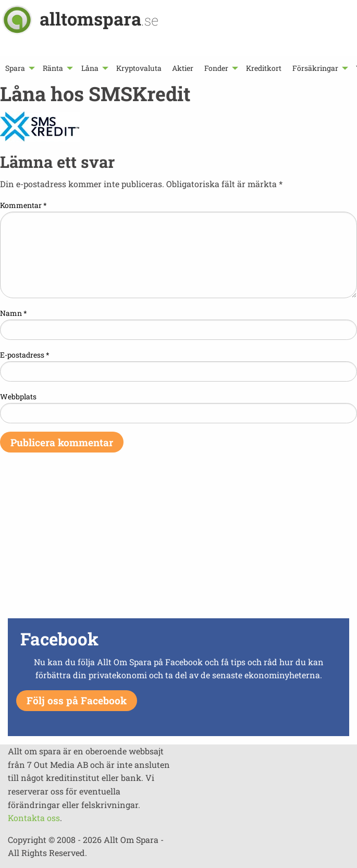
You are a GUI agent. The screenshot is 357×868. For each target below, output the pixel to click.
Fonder (216, 68)
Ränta (53, 68)
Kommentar (23, 205)
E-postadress (25, 355)
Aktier (183, 68)
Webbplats (18, 396)
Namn (14, 313)
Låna (90, 68)
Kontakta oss (34, 818)
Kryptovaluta (139, 68)
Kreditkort (264, 68)
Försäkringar (315, 68)
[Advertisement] (178, 542)
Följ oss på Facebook (77, 700)
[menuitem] (19, 68)
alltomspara (99, 19)
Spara (15, 68)
